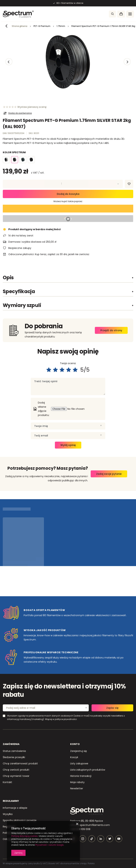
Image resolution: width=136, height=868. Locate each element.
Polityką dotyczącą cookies (24, 836)
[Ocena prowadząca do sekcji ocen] (25, 107)
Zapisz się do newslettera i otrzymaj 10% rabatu (64, 691)
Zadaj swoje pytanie (109, 474)
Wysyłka (8, 814)
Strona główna (20, 26)
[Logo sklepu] (18, 14)
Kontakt (7, 782)
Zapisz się (112, 708)
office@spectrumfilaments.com (90, 825)
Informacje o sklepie (15, 808)
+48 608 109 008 (80, 829)
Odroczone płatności (21, 254)
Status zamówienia (14, 751)
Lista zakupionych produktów (88, 770)
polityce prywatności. (66, 719)
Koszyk (74, 757)
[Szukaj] (112, 14)
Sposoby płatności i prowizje (20, 820)
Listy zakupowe (79, 763)
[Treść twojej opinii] (68, 387)
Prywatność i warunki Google (49, 845)
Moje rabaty (77, 782)
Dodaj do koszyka (68, 194)
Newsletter (77, 788)
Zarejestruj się (79, 751)
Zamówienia (11, 744)
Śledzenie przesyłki (14, 757)
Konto (75, 744)
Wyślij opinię (68, 445)
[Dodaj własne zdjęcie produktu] (78, 409)
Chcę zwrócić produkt (16, 770)
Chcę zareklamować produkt (20, 763)
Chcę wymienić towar (16, 776)
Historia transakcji (81, 776)
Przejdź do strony (111, 330)
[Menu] (130, 14)
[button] (9, 62)
